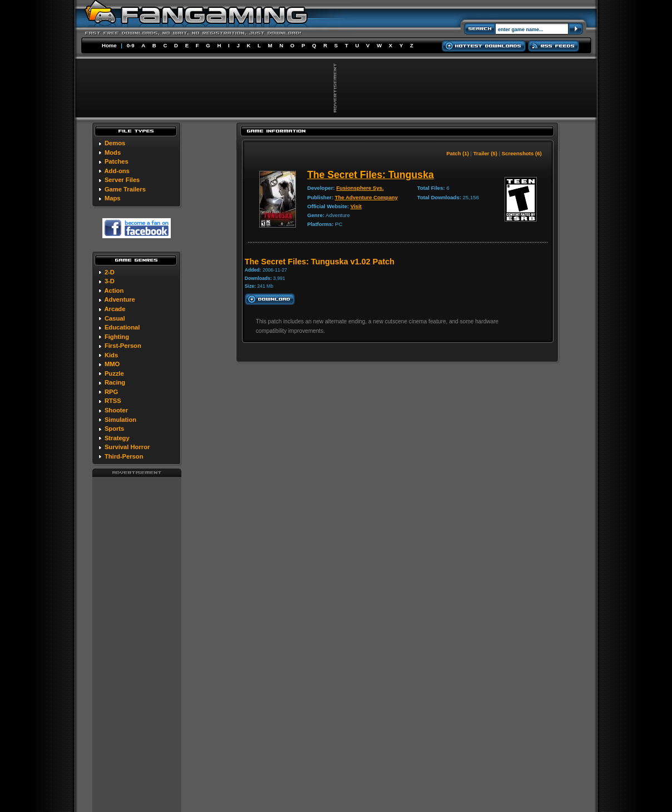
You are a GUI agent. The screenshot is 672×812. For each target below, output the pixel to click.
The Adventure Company (366, 197)
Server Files (122, 180)
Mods (113, 152)
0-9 (131, 45)
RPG (111, 392)
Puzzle (114, 373)
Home (109, 45)
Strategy (117, 438)
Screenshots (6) (522, 153)
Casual (115, 318)
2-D (110, 272)
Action (114, 291)
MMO (112, 364)
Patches (117, 161)
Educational (122, 327)
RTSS (113, 401)
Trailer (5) (485, 153)
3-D (110, 281)
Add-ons (117, 171)
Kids (111, 355)
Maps (113, 198)
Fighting (117, 337)
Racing (115, 382)
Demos (115, 143)
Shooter (116, 410)
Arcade (115, 309)
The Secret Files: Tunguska (370, 175)
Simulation (120, 420)
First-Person (123, 346)
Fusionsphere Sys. (360, 188)
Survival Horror (127, 447)
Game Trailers (125, 189)
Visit (356, 206)
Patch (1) (458, 153)
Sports (114, 429)
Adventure (119, 299)
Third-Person (124, 456)
